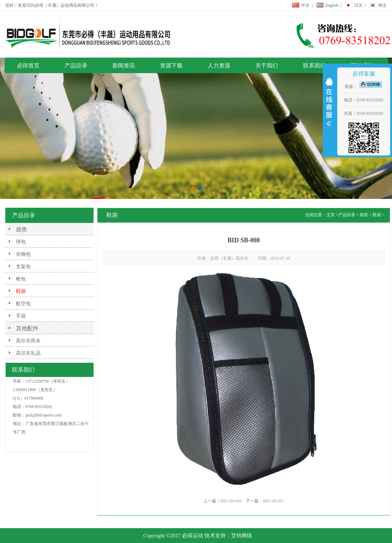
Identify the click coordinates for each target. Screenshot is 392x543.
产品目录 (76, 66)
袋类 (22, 229)
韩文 (382, 5)
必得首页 (28, 66)
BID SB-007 (273, 501)
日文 (358, 5)
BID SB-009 (231, 501)
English (332, 5)
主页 (331, 215)
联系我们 (314, 66)
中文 (305, 5)
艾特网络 (242, 536)
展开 (329, 104)
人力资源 (219, 66)
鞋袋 (377, 215)
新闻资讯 (124, 66)
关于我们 (267, 66)
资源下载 (171, 66)
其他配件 (27, 328)
